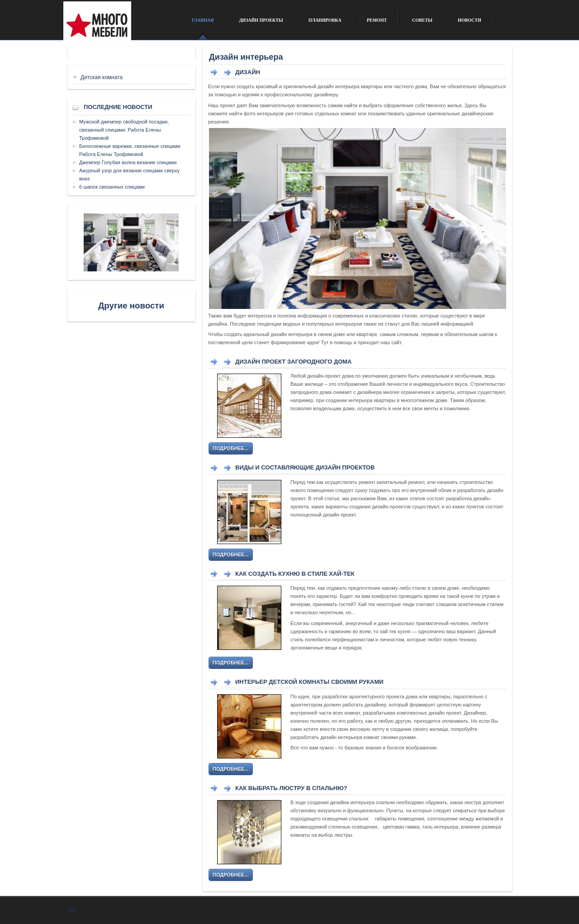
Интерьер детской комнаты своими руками (309, 682)
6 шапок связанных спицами (112, 187)
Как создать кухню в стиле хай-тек (295, 574)
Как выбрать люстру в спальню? (291, 788)
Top (72, 910)
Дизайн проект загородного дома (293, 362)
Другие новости (131, 306)
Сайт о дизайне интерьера (121, 24)
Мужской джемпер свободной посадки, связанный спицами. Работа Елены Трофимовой (124, 130)
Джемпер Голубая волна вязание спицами (128, 162)
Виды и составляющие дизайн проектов (305, 467)
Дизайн (248, 72)
